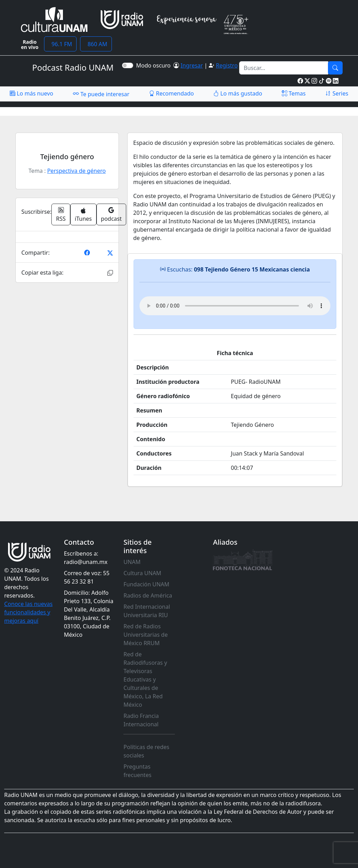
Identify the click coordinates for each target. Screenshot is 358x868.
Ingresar (192, 65)
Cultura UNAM (142, 573)
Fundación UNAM (146, 584)
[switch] (128, 65)
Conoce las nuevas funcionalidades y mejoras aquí (28, 612)
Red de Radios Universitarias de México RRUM (145, 635)
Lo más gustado (238, 93)
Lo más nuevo (31, 93)
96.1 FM (60, 44)
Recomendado (171, 93)
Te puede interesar (101, 94)
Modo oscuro (155, 65)
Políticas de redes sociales (146, 751)
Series (337, 93)
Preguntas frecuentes (137, 771)
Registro (227, 65)
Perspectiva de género (76, 171)
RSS (61, 214)
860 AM (96, 44)
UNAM (132, 562)
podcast (111, 214)
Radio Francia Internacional (141, 720)
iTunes (83, 215)
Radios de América (148, 595)
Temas (294, 93)
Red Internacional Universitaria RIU (147, 611)
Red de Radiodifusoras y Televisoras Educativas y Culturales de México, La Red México (145, 679)
